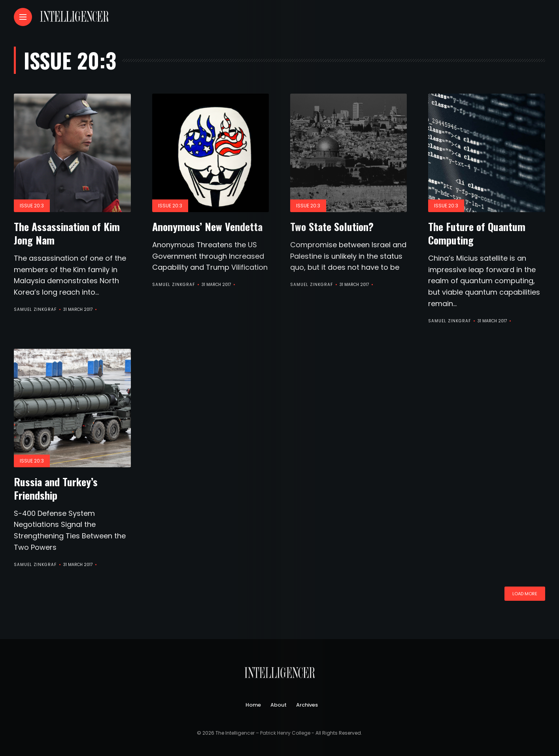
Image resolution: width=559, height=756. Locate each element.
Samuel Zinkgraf (35, 309)
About (279, 704)
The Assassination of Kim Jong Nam (67, 233)
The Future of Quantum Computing (477, 233)
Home (253, 704)
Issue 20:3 (32, 206)
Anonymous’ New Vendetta (207, 227)
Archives (307, 704)
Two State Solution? (332, 227)
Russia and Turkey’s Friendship (56, 488)
